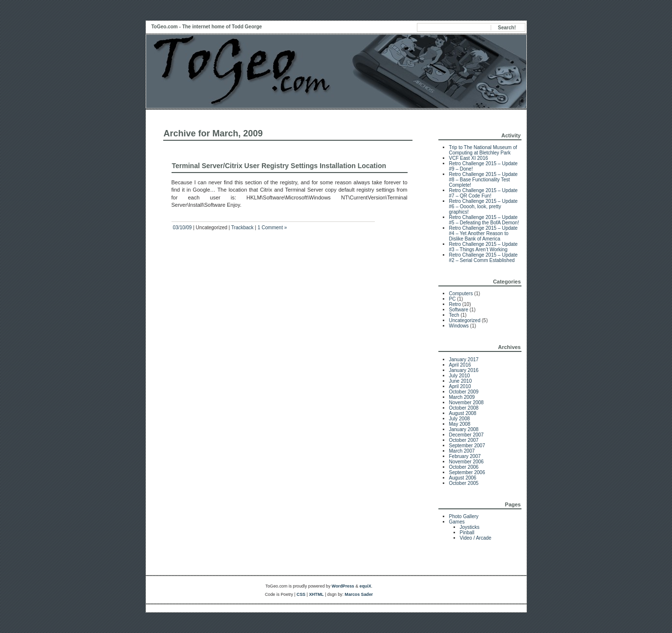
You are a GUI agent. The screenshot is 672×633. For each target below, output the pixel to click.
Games (457, 522)
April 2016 (460, 365)
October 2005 (464, 483)
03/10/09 (183, 228)
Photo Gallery (464, 516)
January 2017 (464, 360)
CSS (301, 594)
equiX (366, 586)
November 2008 (466, 403)
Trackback (242, 228)
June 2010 (461, 381)
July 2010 (460, 376)
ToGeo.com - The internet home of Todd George (207, 27)
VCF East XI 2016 (469, 158)
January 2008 (464, 429)
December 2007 (466, 435)
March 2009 (462, 397)
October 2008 (464, 408)
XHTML (316, 594)
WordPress (343, 586)
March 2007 (462, 451)
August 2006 (463, 478)
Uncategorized (465, 320)
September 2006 (467, 472)
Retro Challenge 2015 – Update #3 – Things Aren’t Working (484, 247)
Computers (461, 294)
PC (453, 299)
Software (459, 310)
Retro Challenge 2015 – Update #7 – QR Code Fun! (484, 193)
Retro (455, 304)
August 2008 (463, 413)
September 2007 (467, 446)
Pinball (467, 533)
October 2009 (464, 392)
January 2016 (464, 370)
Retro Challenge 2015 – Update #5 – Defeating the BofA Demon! (484, 220)
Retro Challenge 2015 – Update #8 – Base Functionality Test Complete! (484, 180)
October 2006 (464, 467)
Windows (459, 326)
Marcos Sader (359, 594)
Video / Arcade (476, 538)
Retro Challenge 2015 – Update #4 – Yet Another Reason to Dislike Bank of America (484, 233)
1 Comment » (272, 228)
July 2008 (460, 419)
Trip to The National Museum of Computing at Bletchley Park (483, 150)
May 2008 (460, 424)
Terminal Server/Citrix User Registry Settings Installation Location (279, 166)
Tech (454, 315)
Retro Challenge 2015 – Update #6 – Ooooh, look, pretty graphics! (484, 207)
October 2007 (464, 440)
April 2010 (460, 386)
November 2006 (466, 462)
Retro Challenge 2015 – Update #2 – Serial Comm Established (484, 258)
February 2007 (465, 456)
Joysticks (470, 527)
